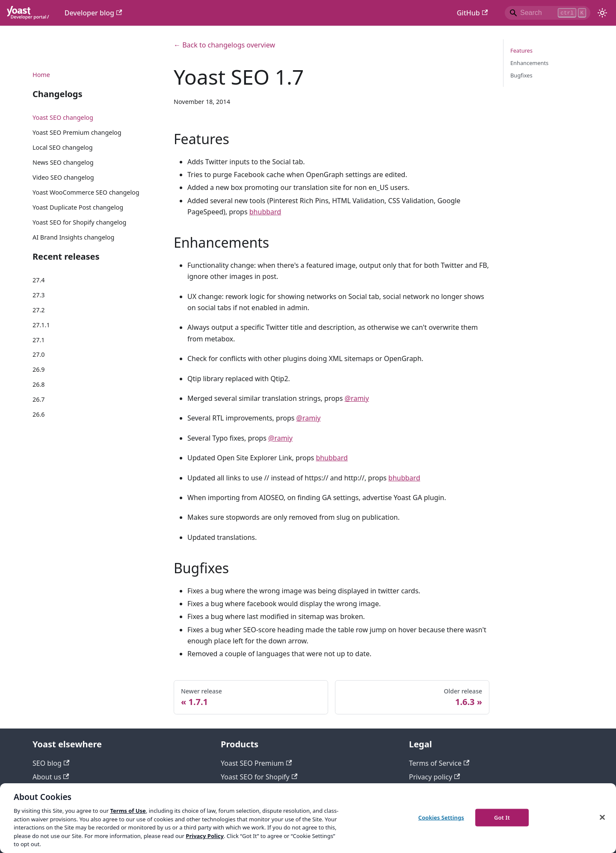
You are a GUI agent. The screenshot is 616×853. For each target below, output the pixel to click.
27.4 (39, 280)
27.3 (39, 295)
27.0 (39, 354)
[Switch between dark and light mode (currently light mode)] (602, 13)
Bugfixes (521, 75)
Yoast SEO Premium (256, 763)
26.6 (39, 414)
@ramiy (357, 398)
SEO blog (51, 763)
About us (51, 777)
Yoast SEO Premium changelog (77, 132)
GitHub (472, 13)
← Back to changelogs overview (224, 45)
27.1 (39, 340)
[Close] (602, 817)
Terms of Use (128, 811)
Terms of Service (439, 763)
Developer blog (93, 13)
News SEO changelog (63, 162)
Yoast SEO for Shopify (259, 777)
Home (41, 75)
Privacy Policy (205, 836)
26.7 (39, 399)
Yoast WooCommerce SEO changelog (86, 192)
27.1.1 (41, 325)
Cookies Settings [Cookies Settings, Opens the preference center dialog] (441, 817)
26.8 (39, 384)
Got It (502, 817)
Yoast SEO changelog (63, 117)
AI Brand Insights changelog (73, 237)
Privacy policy (434, 777)
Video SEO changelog (63, 177)
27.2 (39, 310)
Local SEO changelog (63, 147)
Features (521, 50)
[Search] (548, 13)
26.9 (39, 369)
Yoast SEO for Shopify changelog (79, 222)
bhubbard (265, 212)
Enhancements (529, 63)
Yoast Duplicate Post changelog (78, 207)
